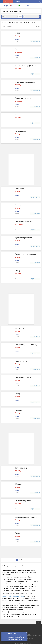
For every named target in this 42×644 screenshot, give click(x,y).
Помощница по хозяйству (26, 345)
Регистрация (18, 2)
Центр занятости (18, 22)
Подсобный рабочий (24, 501)
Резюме (33, 22)
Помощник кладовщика (25, 82)
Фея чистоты (21, 328)
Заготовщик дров (23, 468)
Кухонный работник (24, 238)
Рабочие (19, 115)
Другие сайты (27, 22)
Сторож (18, 205)
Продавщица (21, 131)
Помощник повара (23, 377)
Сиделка (19, 410)
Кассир (18, 49)
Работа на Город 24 (8, 22)
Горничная (20, 189)
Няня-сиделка (21, 361)
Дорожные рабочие (23, 98)
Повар (18, 33)
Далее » (23, 560)
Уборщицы (20, 484)
